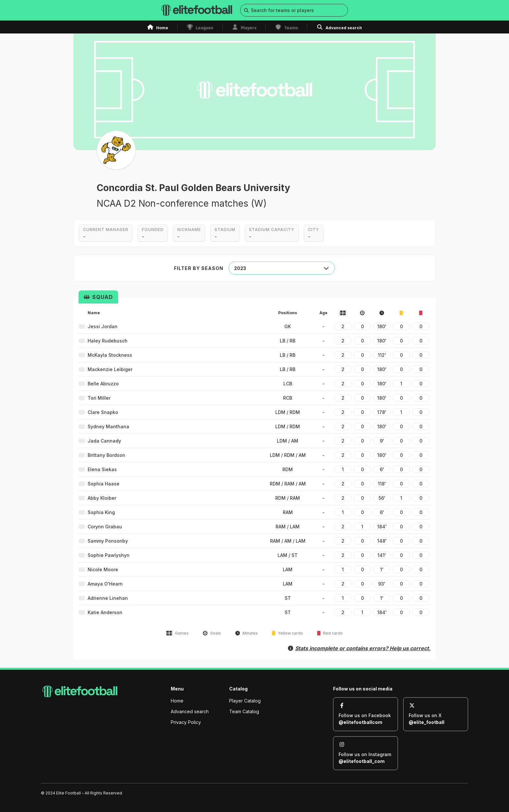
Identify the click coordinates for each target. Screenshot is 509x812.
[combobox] (282, 268)
